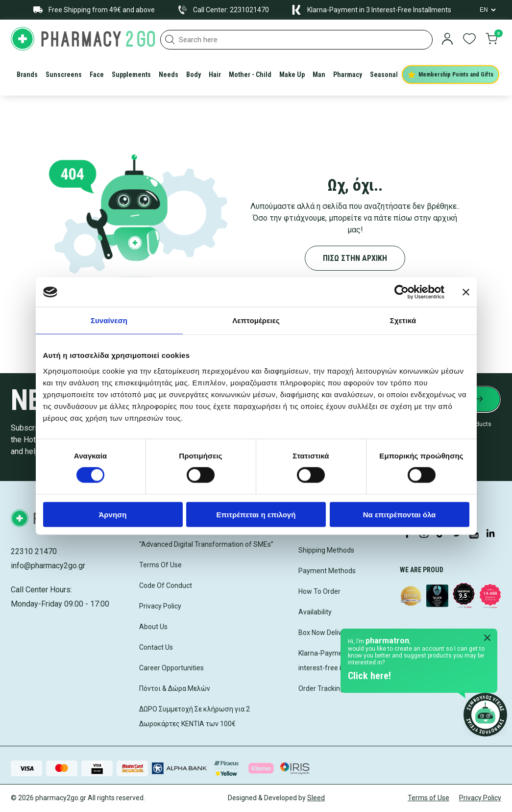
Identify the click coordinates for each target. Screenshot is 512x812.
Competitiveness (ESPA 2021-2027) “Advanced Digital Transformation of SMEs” (206, 537)
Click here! (369, 676)
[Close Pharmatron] (488, 638)
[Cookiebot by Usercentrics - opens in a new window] (402, 292)
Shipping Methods (326, 550)
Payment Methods (327, 571)
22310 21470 (34, 551)
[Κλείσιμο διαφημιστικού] (466, 292)
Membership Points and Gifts (451, 75)
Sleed (316, 798)
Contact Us (156, 647)
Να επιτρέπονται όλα (400, 514)
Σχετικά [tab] (403, 320)
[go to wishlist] (469, 40)
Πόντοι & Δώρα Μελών (175, 688)
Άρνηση (112, 514)
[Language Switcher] (487, 10)
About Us (153, 627)
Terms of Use (428, 798)
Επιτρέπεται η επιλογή (256, 514)
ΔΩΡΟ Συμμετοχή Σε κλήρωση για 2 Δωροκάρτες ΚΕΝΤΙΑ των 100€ (195, 716)
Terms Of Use (160, 565)
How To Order (319, 591)
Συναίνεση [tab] (109, 320)
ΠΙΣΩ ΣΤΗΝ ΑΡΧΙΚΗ (355, 258)
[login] (447, 40)
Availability (315, 612)
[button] (170, 40)
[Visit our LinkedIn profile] (490, 534)
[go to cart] (491, 40)
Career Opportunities (171, 668)
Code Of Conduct (166, 585)
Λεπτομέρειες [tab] (256, 320)
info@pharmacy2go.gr (48, 566)
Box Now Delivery (325, 633)
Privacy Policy (160, 606)
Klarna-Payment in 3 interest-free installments (338, 660)
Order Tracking (321, 688)
